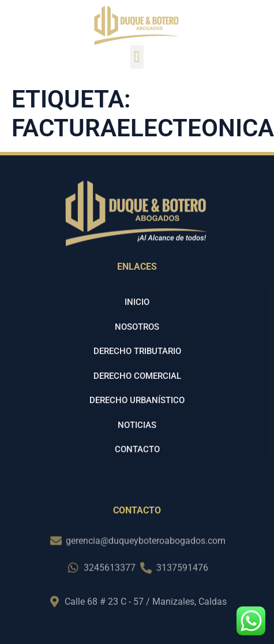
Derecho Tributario (137, 366)
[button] (137, 57)
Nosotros (137, 341)
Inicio (137, 317)
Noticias (137, 440)
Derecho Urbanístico (137, 415)
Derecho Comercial (137, 390)
